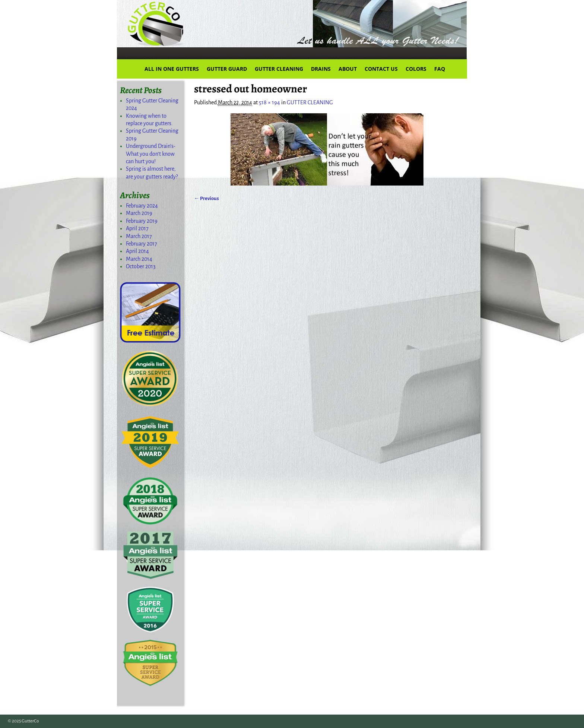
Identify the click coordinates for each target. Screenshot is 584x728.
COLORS (416, 69)
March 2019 (139, 213)
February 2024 (142, 206)
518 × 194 (269, 102)
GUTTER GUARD (227, 69)
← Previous (207, 198)
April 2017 (137, 228)
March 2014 (139, 259)
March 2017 (139, 236)
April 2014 (137, 251)
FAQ (440, 69)
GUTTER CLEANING (279, 69)
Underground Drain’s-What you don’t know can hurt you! (151, 154)
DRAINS (321, 69)
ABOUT (348, 69)
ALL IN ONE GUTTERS (172, 69)
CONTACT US (381, 69)
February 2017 (142, 244)
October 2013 (141, 266)
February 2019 (142, 221)
